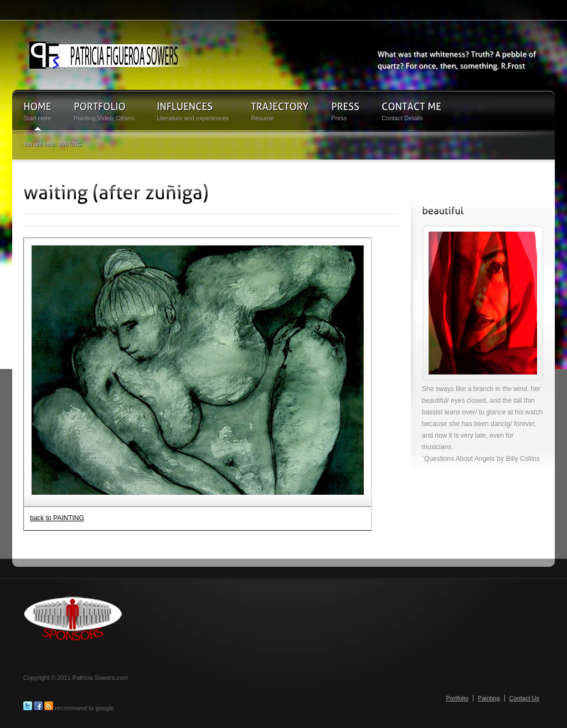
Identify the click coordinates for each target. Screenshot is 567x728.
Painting (489, 698)
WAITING (69, 144)
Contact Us (524, 698)
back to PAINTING (57, 518)
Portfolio (457, 698)
